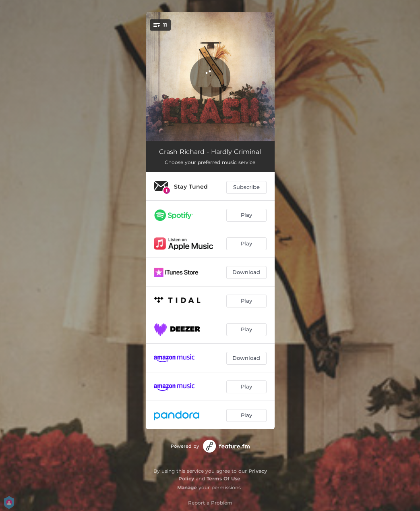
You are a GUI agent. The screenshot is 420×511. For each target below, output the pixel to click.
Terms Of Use (223, 479)
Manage (187, 487)
